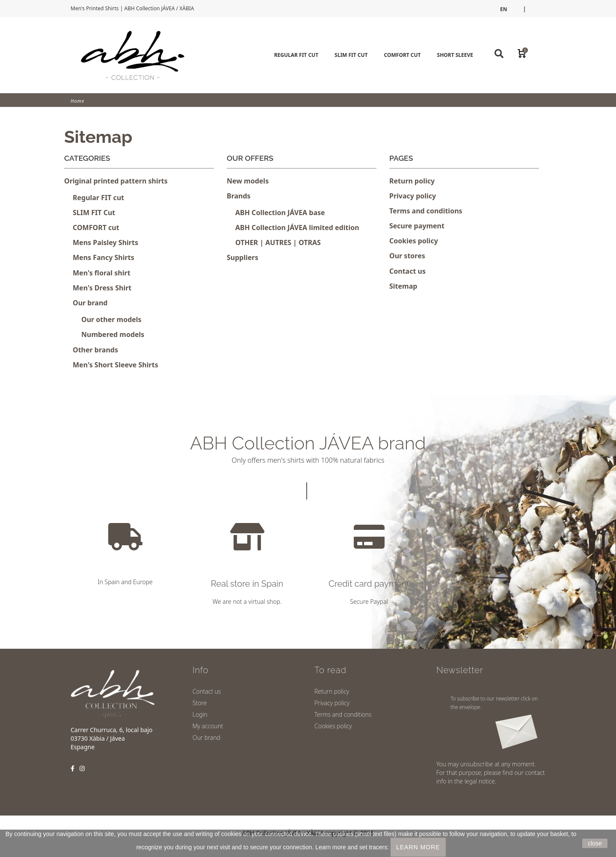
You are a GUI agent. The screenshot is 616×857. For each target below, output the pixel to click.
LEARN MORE (418, 847)
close (595, 843)
